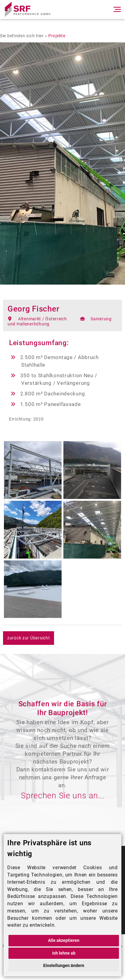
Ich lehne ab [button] (64, 953)
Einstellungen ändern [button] (64, 966)
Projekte (57, 36)
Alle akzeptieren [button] (64, 940)
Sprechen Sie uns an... (62, 796)
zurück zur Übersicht (29, 638)
